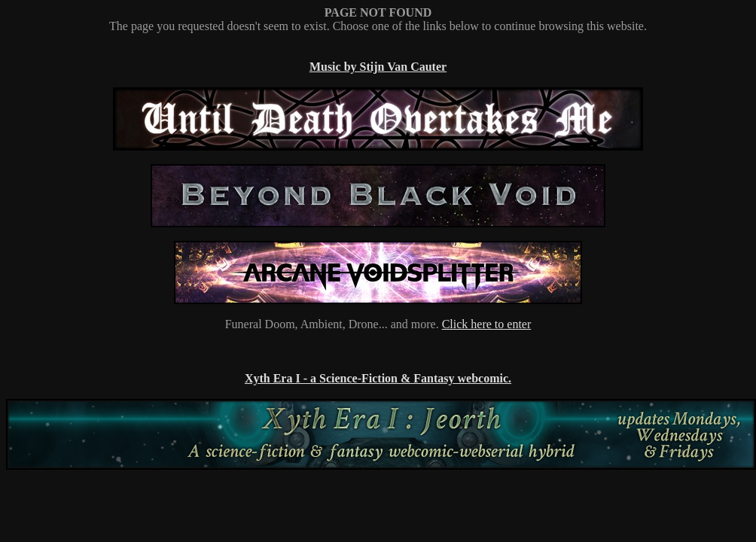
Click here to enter (487, 324)
